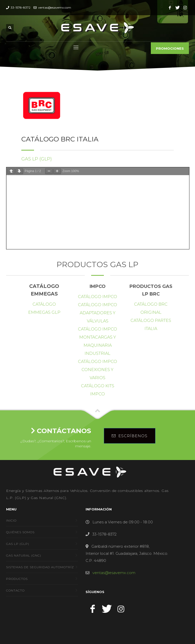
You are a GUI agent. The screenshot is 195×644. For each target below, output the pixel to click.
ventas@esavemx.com (54, 7)
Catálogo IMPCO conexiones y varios (97, 370)
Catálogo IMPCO (97, 297)
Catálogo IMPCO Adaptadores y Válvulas (97, 313)
